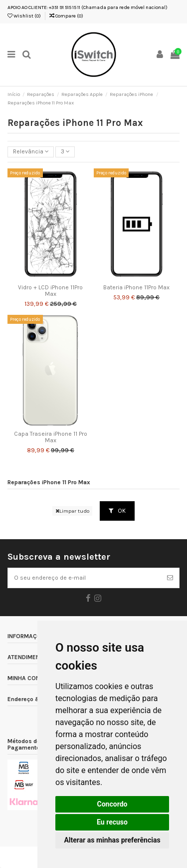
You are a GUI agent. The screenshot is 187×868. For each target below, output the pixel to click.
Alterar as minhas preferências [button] (112, 840)
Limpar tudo (72, 511)
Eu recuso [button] (112, 822)
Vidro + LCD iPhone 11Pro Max (50, 291)
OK (117, 511)
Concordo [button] (112, 804)
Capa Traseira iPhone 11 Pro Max (51, 437)
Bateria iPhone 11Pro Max (136, 288)
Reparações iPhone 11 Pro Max (49, 482)
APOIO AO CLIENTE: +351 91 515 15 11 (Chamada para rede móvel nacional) (88, 7)
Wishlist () (24, 16)
